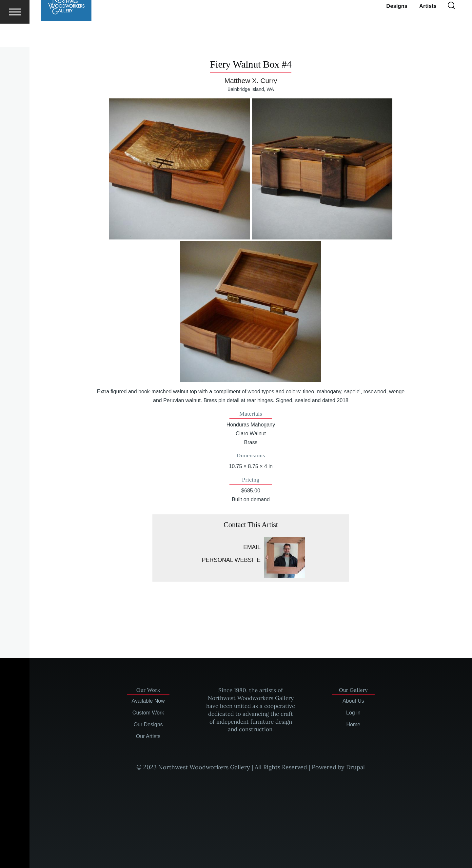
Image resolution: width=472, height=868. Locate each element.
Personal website (231, 560)
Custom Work (148, 713)
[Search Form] (451, 30)
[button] (179, 169)
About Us (353, 701)
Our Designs (148, 725)
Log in (353, 713)
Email (252, 548)
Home (354, 725)
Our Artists (148, 737)
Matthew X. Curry (251, 81)
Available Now (148, 701)
